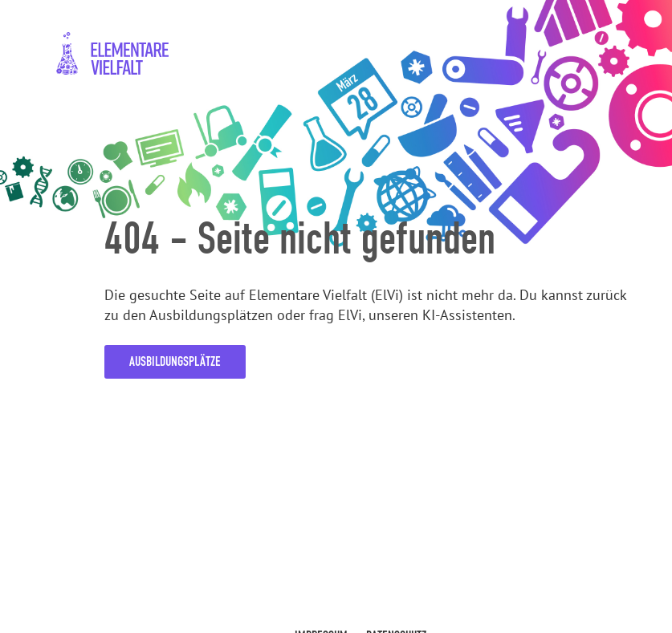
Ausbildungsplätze (175, 361)
